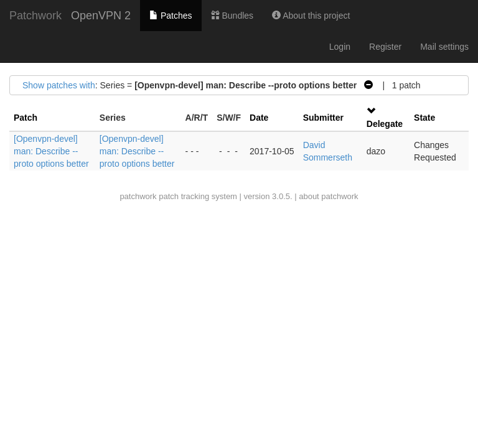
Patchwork (35, 16)
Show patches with (59, 85)
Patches (171, 16)
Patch (26, 118)
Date (259, 118)
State (424, 118)
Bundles (232, 16)
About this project (311, 16)
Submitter (323, 118)
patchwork (138, 196)
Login (340, 47)
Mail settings (444, 47)
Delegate (385, 124)
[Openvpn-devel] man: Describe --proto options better (51, 151)
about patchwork (328, 196)
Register (385, 47)
